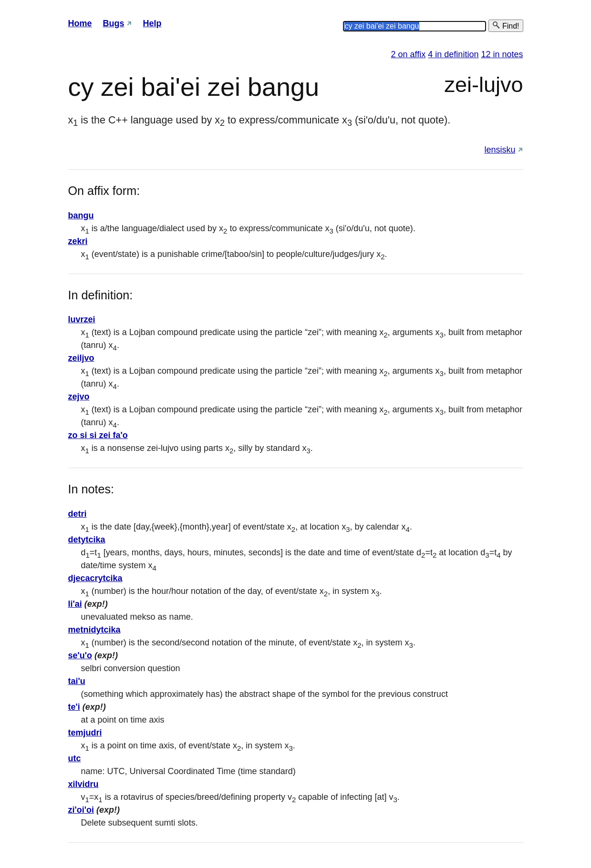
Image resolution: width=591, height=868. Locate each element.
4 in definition (453, 54)
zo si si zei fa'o (98, 435)
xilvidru (83, 784)
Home (80, 23)
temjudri (85, 733)
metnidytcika (94, 630)
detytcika (87, 540)
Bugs (114, 23)
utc (75, 758)
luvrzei (82, 319)
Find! (506, 26)
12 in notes (502, 54)
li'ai (75, 604)
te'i (74, 707)
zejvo (79, 397)
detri (78, 514)
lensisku (500, 150)
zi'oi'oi (81, 810)
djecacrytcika (95, 578)
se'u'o (80, 655)
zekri (78, 241)
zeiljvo (81, 358)
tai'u (77, 681)
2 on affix (409, 54)
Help (152, 23)
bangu (81, 215)
